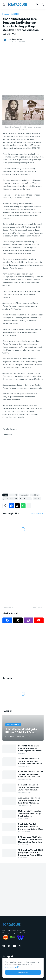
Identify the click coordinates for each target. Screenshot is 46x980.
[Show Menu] (4, 4)
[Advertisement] (23, 69)
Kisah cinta (24, 495)
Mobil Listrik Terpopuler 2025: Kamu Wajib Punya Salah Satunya (30, 813)
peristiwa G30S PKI (10, 499)
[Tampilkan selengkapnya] (29, 506)
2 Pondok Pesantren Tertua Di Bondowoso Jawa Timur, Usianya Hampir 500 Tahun (29, 787)
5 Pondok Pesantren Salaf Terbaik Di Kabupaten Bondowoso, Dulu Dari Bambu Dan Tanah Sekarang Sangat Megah (31, 774)
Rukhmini (37, 499)
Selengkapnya (11, 967)
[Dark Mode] (37, 4)
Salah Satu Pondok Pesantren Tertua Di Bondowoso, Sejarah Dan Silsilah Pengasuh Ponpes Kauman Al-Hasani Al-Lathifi (30, 826)
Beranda (6, 14)
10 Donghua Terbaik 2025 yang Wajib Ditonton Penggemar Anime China (30, 852)
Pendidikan (35, 495)
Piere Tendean (25, 499)
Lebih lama (37, 607)
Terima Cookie (23, 972)
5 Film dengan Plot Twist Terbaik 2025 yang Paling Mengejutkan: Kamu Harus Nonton (31, 839)
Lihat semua (36, 514)
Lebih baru (8, 607)
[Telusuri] (42, 4)
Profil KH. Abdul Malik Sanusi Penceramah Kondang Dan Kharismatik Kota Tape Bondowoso (31, 748)
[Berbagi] (41, 40)
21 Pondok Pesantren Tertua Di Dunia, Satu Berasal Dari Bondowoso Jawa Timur (30, 761)
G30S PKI (15, 14)
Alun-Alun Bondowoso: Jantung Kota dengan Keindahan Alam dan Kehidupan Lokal (29, 800)
